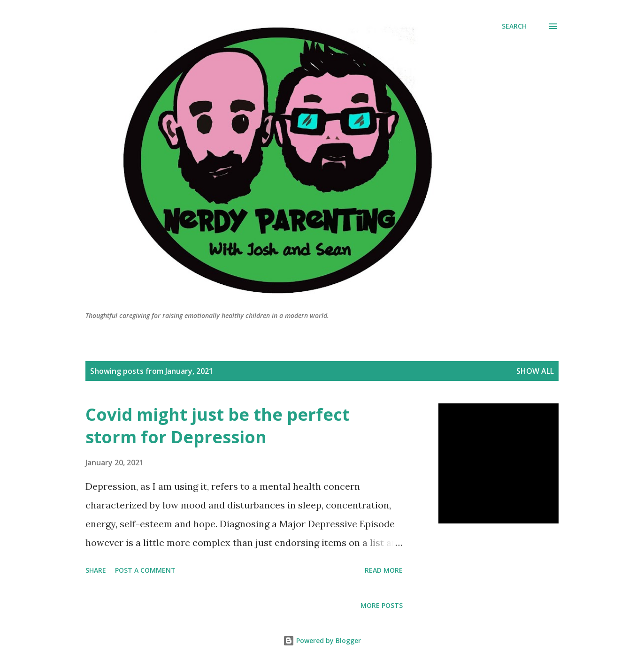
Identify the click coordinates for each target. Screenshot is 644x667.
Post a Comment (145, 570)
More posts (382, 605)
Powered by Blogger (322, 640)
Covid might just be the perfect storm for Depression (218, 426)
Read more (384, 570)
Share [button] (96, 570)
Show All (535, 371)
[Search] (514, 26)
